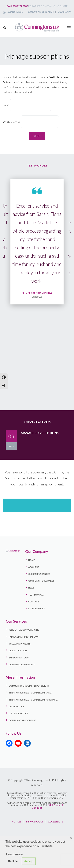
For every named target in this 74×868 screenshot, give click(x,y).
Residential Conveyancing (24, 630)
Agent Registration (41, 12)
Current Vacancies (39, 574)
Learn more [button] (14, 854)
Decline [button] (13, 861)
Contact (34, 602)
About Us (34, 567)
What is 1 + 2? (11, 122)
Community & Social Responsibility (29, 686)
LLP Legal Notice (18, 713)
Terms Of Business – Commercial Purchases (33, 700)
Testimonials (36, 595)
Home (31, 560)
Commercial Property (22, 664)
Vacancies (65, 12)
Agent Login (15, 12)
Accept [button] (29, 861)
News (31, 588)
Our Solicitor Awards (41, 581)
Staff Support (37, 608)
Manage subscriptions (40, 433)
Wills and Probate (20, 644)
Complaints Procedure (22, 720)
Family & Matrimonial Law (24, 637)
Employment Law (19, 658)
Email (6, 105)
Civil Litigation (18, 651)
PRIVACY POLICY (35, 822)
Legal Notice (16, 707)
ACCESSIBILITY (56, 822)
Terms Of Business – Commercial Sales (30, 693)
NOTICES (17, 822)
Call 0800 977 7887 (17, 6)
